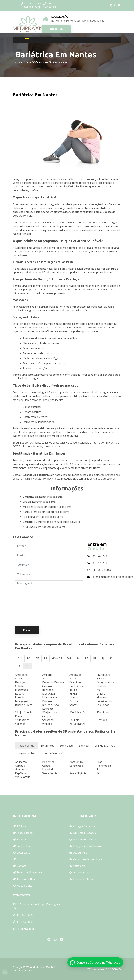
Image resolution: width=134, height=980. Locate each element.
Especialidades (33, 62)
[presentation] (39, 618)
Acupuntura (80, 853)
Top (5, 972)
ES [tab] (45, 658)
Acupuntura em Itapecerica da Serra (44, 527)
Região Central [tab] (27, 746)
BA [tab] (29, 658)
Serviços (22, 839)
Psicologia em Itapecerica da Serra (43, 517)
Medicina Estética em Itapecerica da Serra (47, 507)
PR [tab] (95, 658)
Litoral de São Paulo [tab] (52, 753)
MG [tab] (69, 658)
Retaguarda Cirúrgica (86, 839)
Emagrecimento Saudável (88, 846)
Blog (19, 859)
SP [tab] (28, 666)
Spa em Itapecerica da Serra (39, 502)
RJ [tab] (103, 658)
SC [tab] (19, 666)
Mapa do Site (24, 886)
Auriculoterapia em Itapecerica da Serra (46, 512)
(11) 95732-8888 (25, 929)
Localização (23, 853)
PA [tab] (78, 658)
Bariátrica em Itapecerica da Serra (43, 497)
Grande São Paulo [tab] (105, 746)
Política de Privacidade (30, 872)
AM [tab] (20, 658)
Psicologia (79, 866)
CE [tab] (37, 658)
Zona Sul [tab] (84, 746)
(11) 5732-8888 (25, 922)
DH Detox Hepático (85, 833)
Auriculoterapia (82, 872)
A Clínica (22, 826)
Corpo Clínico (25, 846)
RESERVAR (56, 29)
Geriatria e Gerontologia (88, 859)
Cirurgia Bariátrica (84, 826)
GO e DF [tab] (57, 658)
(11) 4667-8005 (25, 915)
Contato (21, 866)
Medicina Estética (83, 879)
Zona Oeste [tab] (67, 746)
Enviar (27, 630)
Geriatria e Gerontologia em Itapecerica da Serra (51, 522)
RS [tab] (111, 658)
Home (18, 62)
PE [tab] (86, 658)
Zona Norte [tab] (47, 746)
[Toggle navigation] (27, 40)
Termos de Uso (26, 879)
